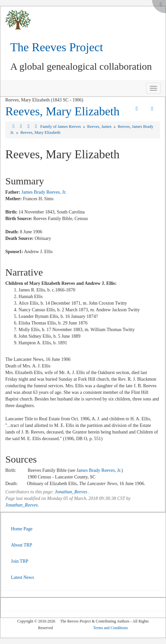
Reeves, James (100, 127)
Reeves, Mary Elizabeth (62, 111)
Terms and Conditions (111, 628)
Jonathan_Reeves (71, 492)
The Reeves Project (57, 47)
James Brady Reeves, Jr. (44, 192)
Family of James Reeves (61, 127)
